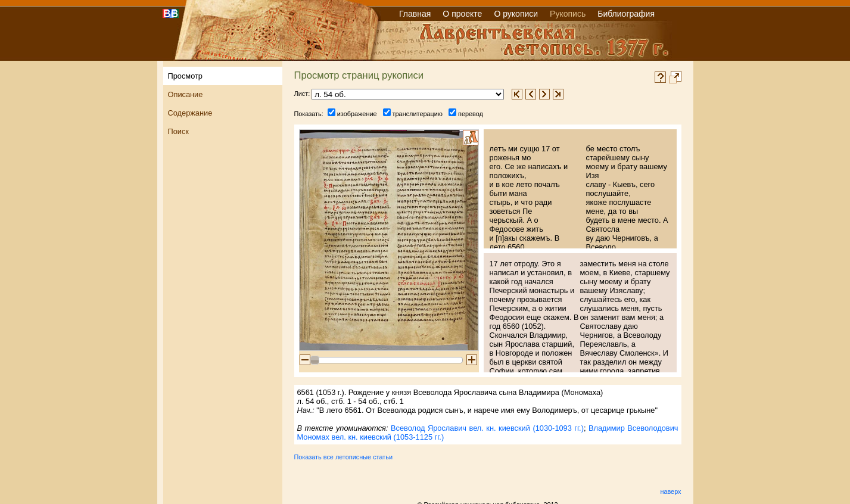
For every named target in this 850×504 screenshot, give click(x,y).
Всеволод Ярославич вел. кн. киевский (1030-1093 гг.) (487, 428)
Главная (415, 14)
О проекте (462, 14)
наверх (670, 491)
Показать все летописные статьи (343, 457)
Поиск (178, 131)
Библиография (626, 14)
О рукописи (516, 14)
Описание (186, 94)
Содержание (190, 113)
